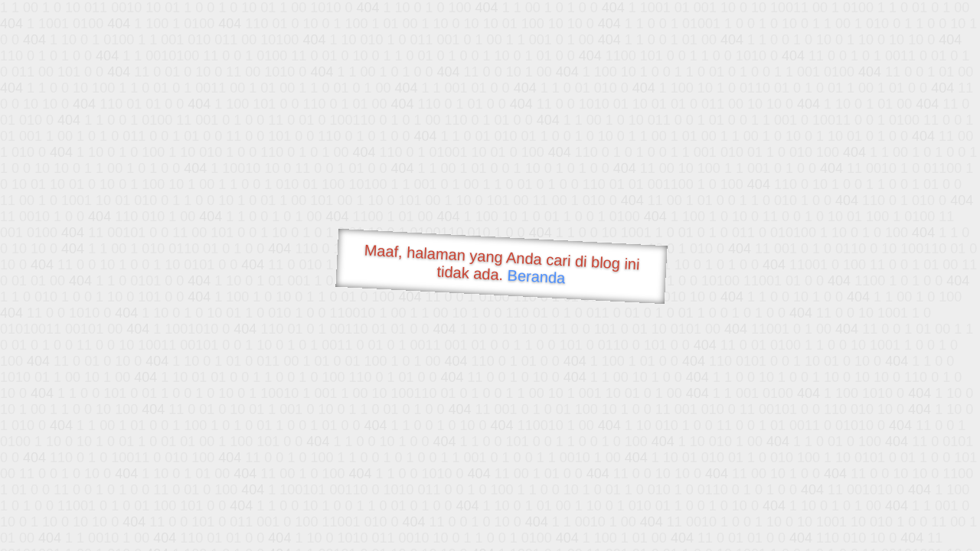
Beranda (536, 276)
